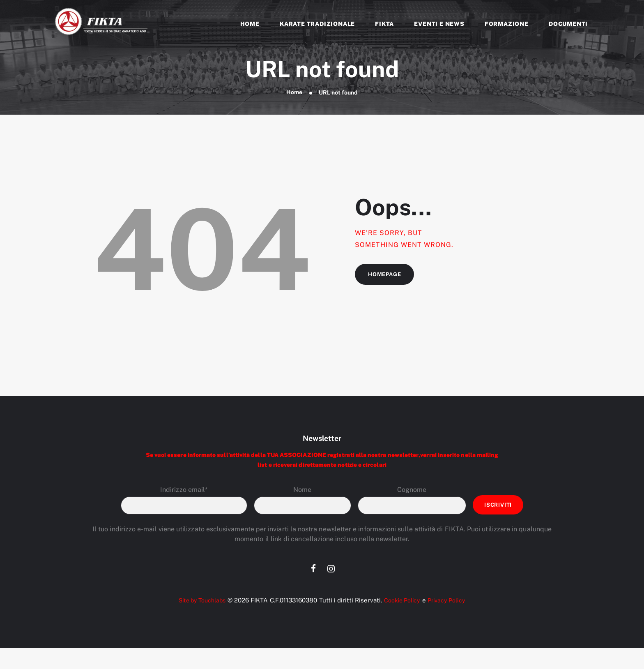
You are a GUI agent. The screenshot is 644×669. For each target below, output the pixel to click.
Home (294, 92)
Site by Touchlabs (199, 601)
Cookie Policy (403, 601)
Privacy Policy (450, 601)
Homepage (386, 275)
